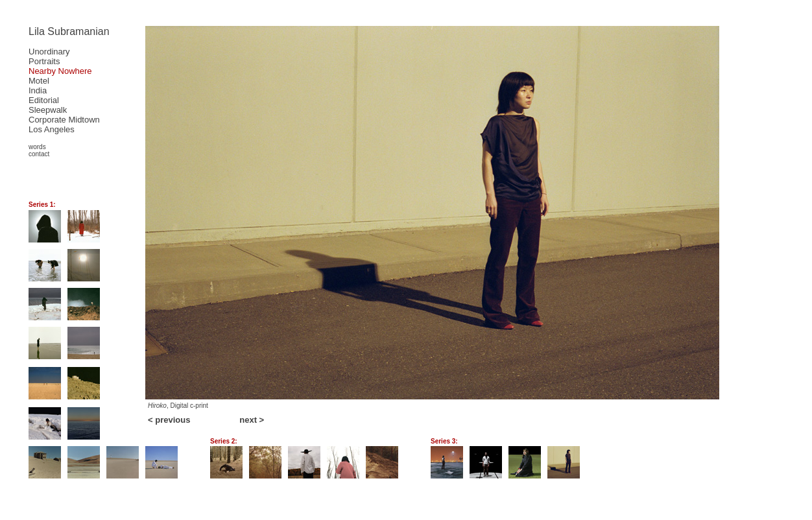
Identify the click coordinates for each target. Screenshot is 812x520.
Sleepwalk (48, 110)
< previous (169, 420)
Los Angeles (52, 129)
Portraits (44, 61)
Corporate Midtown (64, 120)
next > (252, 420)
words (37, 147)
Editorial (44, 100)
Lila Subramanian (69, 31)
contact (39, 154)
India (38, 90)
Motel (39, 81)
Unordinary (49, 52)
